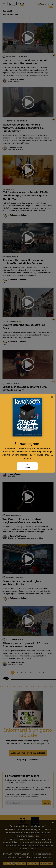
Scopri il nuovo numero (28, 466)
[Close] (52, 397)
